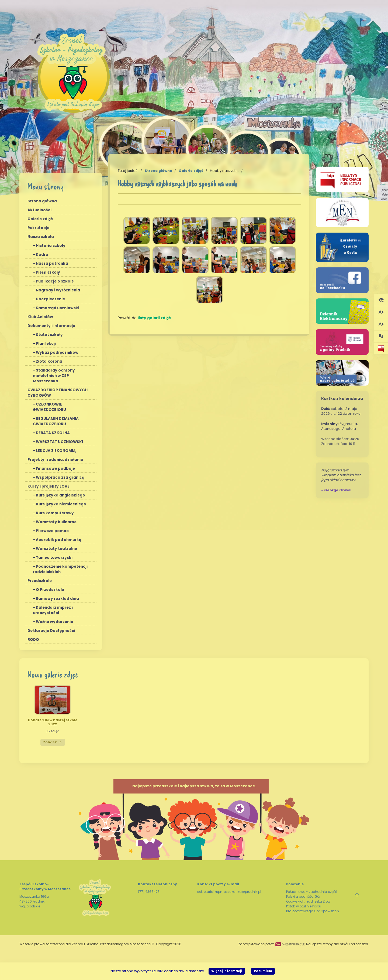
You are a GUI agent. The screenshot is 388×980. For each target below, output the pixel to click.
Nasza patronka (52, 263)
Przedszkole (40, 581)
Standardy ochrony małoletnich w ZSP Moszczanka (54, 376)
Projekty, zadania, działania (55, 460)
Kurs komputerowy (55, 513)
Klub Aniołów (40, 317)
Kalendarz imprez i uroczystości (53, 610)
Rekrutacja (39, 228)
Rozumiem (263, 971)
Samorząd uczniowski (58, 308)
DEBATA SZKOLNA (53, 433)
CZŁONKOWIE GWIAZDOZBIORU (49, 407)
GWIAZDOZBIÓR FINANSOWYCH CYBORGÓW (58, 393)
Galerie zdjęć (40, 219)
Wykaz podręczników (57, 353)
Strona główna (42, 201)
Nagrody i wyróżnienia (58, 290)
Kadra (42, 255)
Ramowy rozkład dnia (57, 599)
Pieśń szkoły (48, 272)
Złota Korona (49, 361)
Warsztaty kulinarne (56, 522)
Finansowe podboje (55, 469)
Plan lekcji (46, 344)
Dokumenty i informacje (51, 326)
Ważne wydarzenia (55, 622)
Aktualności (39, 210)
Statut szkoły (49, 335)
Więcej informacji (227, 971)
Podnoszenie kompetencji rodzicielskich (60, 569)
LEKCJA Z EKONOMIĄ (56, 451)
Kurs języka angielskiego (60, 495)
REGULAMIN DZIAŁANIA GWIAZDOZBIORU (56, 421)
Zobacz (53, 742)
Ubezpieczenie (50, 299)
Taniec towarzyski (54, 558)
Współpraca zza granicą (60, 477)
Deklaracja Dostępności (51, 631)
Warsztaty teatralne (56, 549)
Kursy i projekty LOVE (48, 486)
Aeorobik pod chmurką (59, 540)
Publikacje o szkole (55, 281)
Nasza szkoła (41, 237)
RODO (33, 640)
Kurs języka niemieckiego (61, 504)
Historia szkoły (51, 246)
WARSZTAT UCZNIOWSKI (59, 442)
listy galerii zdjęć (154, 318)
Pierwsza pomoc (52, 531)
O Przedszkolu (50, 590)
